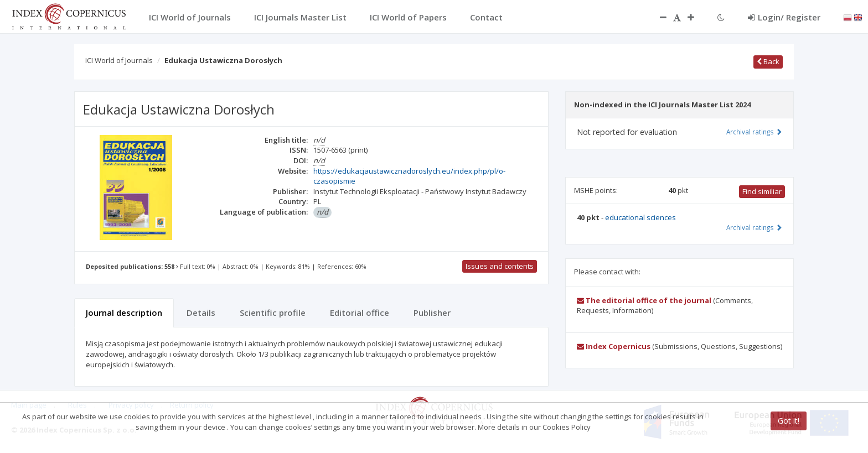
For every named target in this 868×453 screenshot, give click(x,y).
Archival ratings (754, 132)
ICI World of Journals (119, 60)
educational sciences (640, 217)
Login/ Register (784, 17)
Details (201, 313)
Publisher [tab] (432, 313)
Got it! (789, 421)
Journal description (124, 313)
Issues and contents (500, 266)
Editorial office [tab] (360, 313)
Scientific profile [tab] (273, 313)
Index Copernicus (614, 346)
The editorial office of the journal (644, 300)
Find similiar (762, 191)
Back (768, 61)
